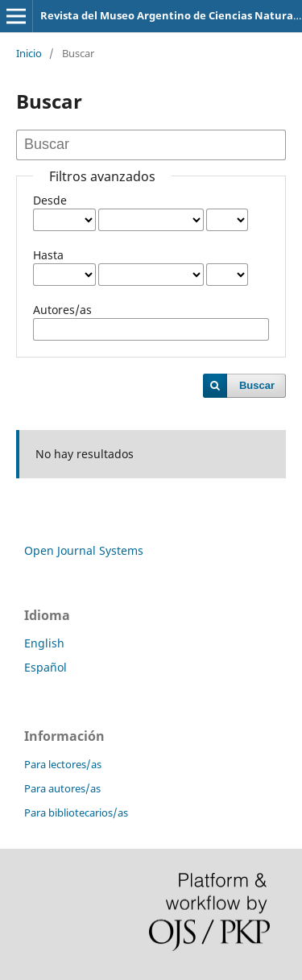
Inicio (29, 53)
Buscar (257, 385)
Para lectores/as (63, 764)
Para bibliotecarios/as (76, 813)
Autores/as (62, 310)
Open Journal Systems (84, 550)
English (44, 643)
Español (46, 667)
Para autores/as (62, 788)
